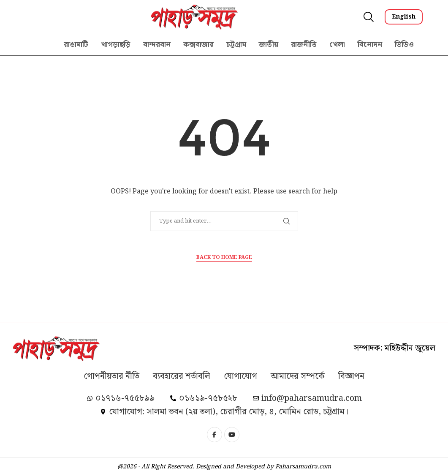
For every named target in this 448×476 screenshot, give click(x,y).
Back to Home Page (224, 258)
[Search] (368, 17)
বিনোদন (370, 45)
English (404, 17)
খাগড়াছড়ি (116, 45)
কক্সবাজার (198, 45)
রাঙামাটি (76, 45)
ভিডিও (404, 45)
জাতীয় (269, 45)
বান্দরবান (157, 45)
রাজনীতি (304, 45)
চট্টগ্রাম (236, 45)
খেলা (337, 45)
